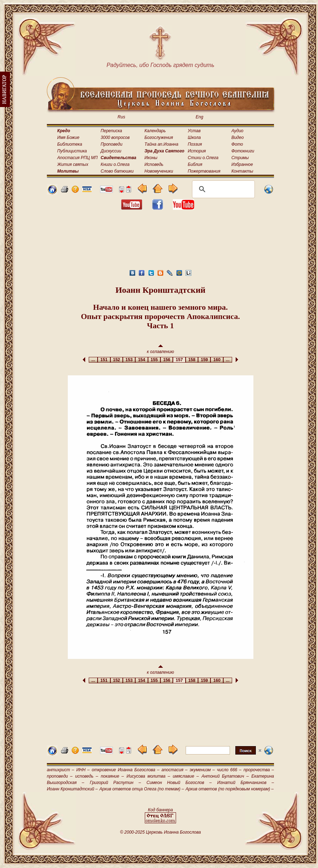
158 (192, 360)
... (93, 360)
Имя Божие (68, 138)
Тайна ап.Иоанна (161, 144)
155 (154, 360)
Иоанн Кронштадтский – (72, 789)
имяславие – (186, 776)
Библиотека (70, 144)
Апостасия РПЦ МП (77, 158)
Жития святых (73, 164)
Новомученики (159, 171)
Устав (194, 131)
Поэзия (195, 144)
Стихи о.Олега (203, 158)
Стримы (240, 158)
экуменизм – (202, 770)
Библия (195, 164)
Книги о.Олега (115, 164)
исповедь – (87, 776)
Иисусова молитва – (149, 776)
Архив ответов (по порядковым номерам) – (230, 789)
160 (217, 360)
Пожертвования (204, 171)
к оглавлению (161, 349)
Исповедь (154, 164)
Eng (199, 117)
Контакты (242, 171)
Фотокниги (243, 151)
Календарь (155, 131)
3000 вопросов (115, 138)
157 (179, 360)
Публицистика (72, 151)
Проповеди (112, 144)
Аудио (237, 131)
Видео (238, 138)
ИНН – (83, 770)
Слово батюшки (117, 171)
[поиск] (222, 189)
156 (167, 360)
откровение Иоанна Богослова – (125, 770)
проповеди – (60, 776)
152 (117, 360)
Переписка (111, 131)
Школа (194, 138)
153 (129, 360)
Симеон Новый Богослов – (179, 783)
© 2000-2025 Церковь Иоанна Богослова (160, 832)
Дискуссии (111, 151)
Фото (237, 144)
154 (141, 360)
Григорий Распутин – (115, 783)
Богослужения (159, 138)
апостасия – (174, 770)
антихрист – (61, 770)
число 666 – (229, 770)
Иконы (151, 158)
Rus (121, 117)
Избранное (242, 164)
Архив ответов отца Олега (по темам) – (142, 789)
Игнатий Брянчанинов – (246, 783)
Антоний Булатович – (225, 776)
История (197, 151)
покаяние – (112, 776)
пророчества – (259, 770)
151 (104, 360)
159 (204, 360)
